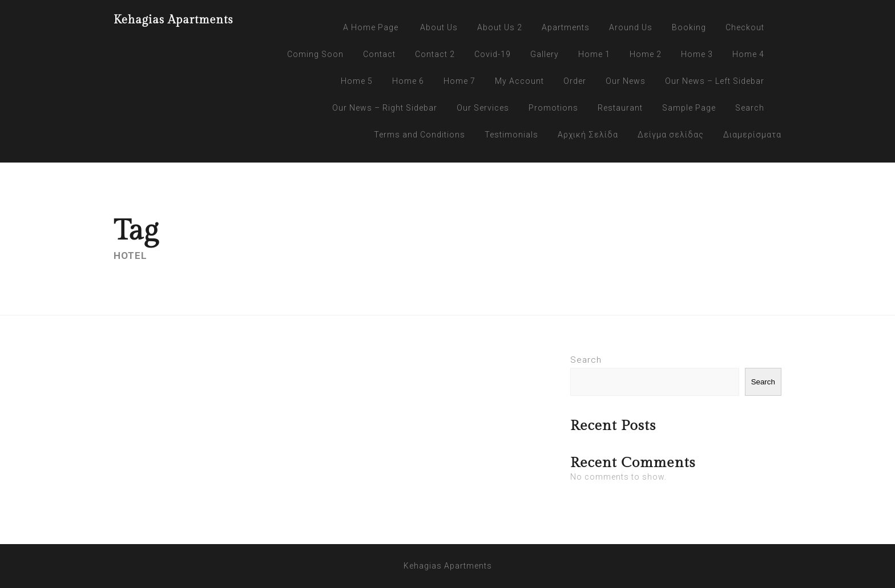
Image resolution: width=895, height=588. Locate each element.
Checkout (745, 27)
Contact (379, 54)
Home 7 (459, 81)
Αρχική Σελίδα (588, 135)
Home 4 (748, 54)
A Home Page (371, 27)
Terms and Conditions (420, 135)
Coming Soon (315, 54)
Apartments (566, 27)
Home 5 (357, 81)
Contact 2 (435, 54)
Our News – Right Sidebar (385, 108)
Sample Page (689, 108)
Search (750, 108)
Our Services (483, 108)
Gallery (545, 54)
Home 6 (408, 81)
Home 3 (697, 54)
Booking (689, 27)
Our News (626, 81)
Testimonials (511, 135)
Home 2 (646, 54)
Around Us (631, 27)
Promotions (553, 108)
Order (575, 81)
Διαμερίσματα (752, 135)
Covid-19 (493, 54)
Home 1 (594, 54)
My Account (519, 81)
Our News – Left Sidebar (715, 81)
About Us (439, 27)
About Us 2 (500, 27)
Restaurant (620, 108)
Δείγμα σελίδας (671, 135)
